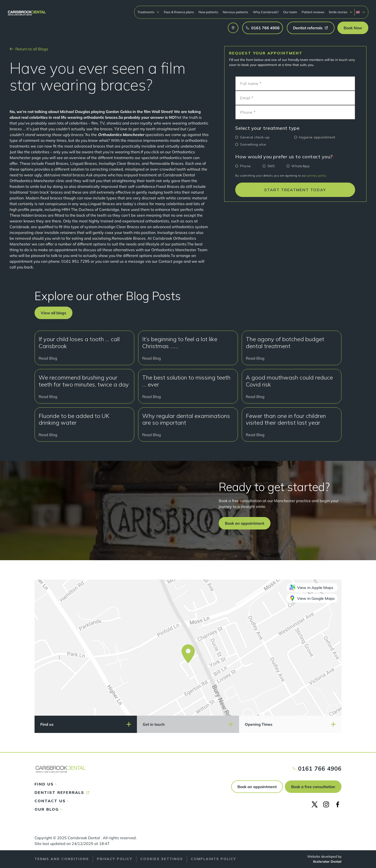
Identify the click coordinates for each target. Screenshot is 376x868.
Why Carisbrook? (266, 12)
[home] (27, 11)
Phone (245, 166)
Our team (290, 12)
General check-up (255, 137)
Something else (253, 144)
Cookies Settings (162, 859)
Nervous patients (235, 12)
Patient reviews (313, 12)
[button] (148, 12)
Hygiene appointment (317, 137)
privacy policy (317, 175)
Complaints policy (214, 859)
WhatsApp (300, 166)
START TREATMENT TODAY (295, 190)
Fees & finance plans (179, 12)
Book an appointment (257, 787)
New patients (208, 12)
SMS (271, 166)
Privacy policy (115, 859)
